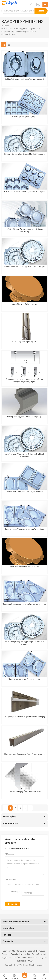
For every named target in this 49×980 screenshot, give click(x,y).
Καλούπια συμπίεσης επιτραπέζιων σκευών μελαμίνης (24, 192)
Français (14, 954)
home (5, 26)
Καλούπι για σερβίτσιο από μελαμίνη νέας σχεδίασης (25, 529)
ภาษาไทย (17, 958)
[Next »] (30, 808)
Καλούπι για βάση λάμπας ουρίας (24, 116)
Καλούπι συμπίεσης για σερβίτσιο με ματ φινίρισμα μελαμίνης (24, 643)
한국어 (43, 954)
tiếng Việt (43, 958)
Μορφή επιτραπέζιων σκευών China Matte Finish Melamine (24, 455)
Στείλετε (13, 904)
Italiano (23, 954)
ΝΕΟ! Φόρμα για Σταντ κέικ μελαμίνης (24, 567)
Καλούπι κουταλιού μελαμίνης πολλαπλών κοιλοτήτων (25, 267)
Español (31, 951)
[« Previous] (5, 808)
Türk (24, 958)
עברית (31, 961)
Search (41, 11)
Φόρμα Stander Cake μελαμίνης (25, 304)
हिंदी (29, 954)
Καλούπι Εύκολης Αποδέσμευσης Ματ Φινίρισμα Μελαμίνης (25, 230)
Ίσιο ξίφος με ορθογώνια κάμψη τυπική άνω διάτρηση (24, 717)
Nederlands (32, 958)
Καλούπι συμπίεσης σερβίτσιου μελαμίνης (24, 679)
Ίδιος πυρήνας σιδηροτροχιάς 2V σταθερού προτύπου (24, 754)
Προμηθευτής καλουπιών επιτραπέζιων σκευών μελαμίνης (24, 604)
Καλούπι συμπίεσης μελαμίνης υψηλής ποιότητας (25, 492)
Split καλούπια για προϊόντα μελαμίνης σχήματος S (25, 79)
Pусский (35, 954)
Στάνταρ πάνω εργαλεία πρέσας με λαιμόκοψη (25, 417)
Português (41, 951)
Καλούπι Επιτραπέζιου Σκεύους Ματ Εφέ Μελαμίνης (24, 154)
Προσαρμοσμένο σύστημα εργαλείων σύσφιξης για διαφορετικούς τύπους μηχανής (24, 380)
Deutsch (5, 954)
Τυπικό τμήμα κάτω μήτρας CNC (24, 342)
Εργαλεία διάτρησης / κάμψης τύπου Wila (24, 792)
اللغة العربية (7, 958)
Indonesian (22, 961)
